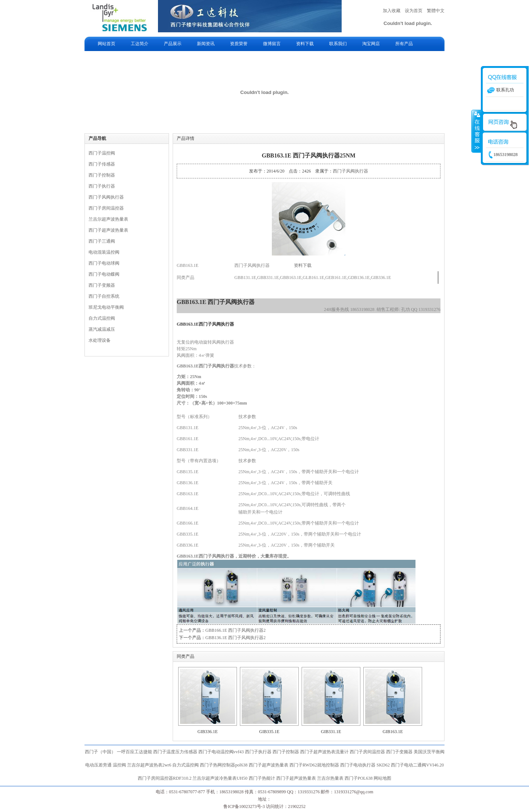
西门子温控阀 (102, 153)
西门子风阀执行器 (106, 197)
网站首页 (107, 44)
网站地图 (382, 778)
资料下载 (305, 44)
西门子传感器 (102, 164)
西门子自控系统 (104, 296)
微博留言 (272, 44)
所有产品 (404, 44)
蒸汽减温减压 (102, 329)
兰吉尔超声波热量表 (108, 219)
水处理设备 (100, 340)
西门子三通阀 (102, 241)
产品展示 (173, 44)
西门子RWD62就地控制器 (315, 765)
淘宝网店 (371, 44)
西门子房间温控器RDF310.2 (165, 778)
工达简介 (140, 44)
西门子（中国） (100, 752)
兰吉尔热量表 (330, 778)
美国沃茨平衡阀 (429, 752)
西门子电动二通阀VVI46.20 (417, 765)
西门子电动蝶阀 (104, 274)
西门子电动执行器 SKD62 (365, 765)
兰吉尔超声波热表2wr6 (149, 765)
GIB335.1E (269, 732)
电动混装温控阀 (104, 252)
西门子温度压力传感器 (175, 752)
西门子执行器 (102, 186)
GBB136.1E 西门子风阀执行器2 (235, 638)
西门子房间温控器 (106, 208)
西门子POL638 (359, 778)
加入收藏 (392, 11)
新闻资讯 (206, 44)
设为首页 (414, 11)
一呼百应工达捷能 (134, 752)
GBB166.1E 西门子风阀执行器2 (235, 630)
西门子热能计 (262, 778)
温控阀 (119, 765)
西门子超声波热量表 (108, 230)
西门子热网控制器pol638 (224, 765)
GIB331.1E (331, 732)
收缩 (476, 131)
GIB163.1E (393, 732)
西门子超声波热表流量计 (324, 752)
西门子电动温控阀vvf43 (221, 752)
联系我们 (338, 44)
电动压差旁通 (98, 765)
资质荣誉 (239, 44)
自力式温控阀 (102, 318)
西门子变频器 (102, 285)
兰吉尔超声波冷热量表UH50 (220, 778)
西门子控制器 (102, 175)
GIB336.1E (208, 732)
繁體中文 (436, 11)
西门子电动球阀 (104, 263)
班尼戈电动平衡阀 (106, 307)
